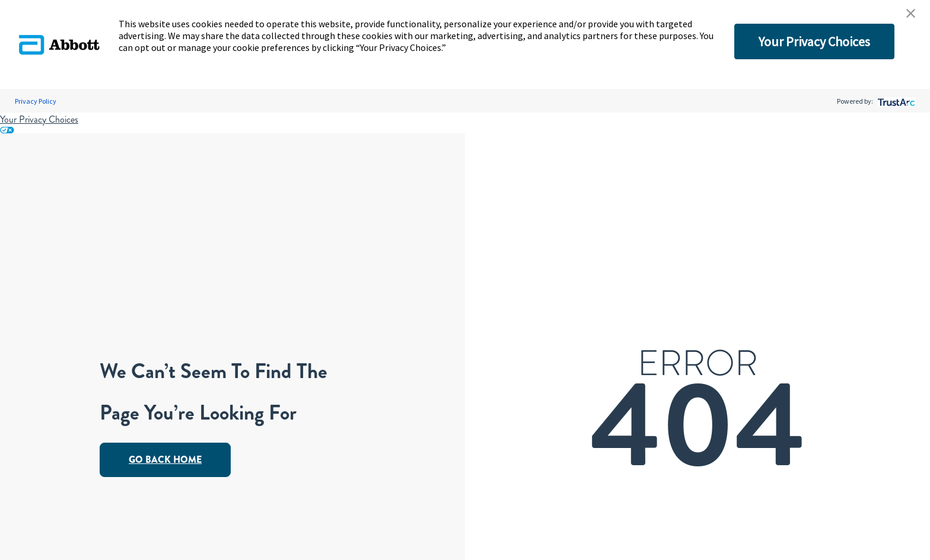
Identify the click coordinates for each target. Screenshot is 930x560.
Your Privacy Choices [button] (814, 41)
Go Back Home (165, 460)
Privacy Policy (36, 101)
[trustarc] (895, 101)
